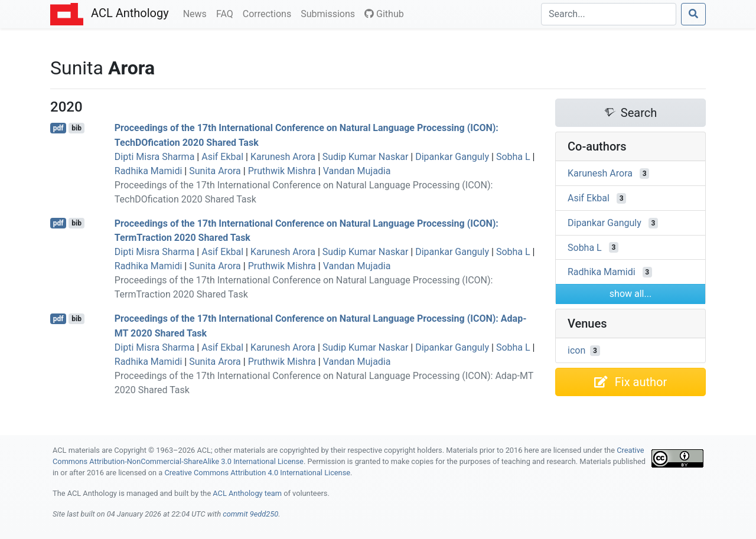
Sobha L (513, 157)
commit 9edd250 (250, 514)
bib (76, 128)
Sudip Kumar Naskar (366, 157)
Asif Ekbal (222, 157)
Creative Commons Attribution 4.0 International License (257, 473)
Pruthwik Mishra (282, 171)
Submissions (330, 13)
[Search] (609, 14)
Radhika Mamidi (149, 171)
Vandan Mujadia (357, 171)
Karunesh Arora (283, 157)
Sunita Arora (215, 171)
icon (576, 350)
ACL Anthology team (247, 493)
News (197, 13)
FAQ (227, 13)
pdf (58, 128)
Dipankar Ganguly (452, 157)
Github (384, 14)
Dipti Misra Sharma (155, 157)
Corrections (269, 13)
